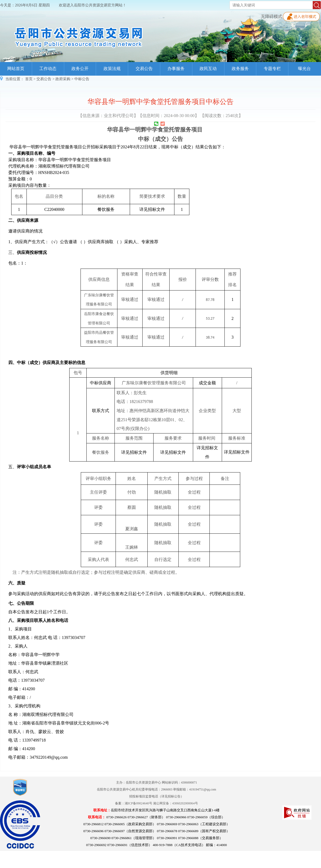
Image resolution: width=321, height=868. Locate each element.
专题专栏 (272, 69)
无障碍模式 (272, 16)
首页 (29, 79)
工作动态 (48, 69)
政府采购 (63, 79)
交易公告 (144, 69)
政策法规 (112, 69)
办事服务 (176, 69)
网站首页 (16, 69)
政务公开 (80, 69)
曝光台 (304, 69)
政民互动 (208, 69)
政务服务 (240, 69)
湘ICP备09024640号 (138, 803)
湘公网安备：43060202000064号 (175, 803)
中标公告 (82, 79)
